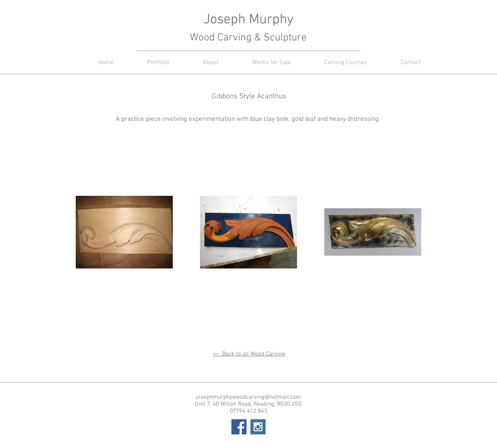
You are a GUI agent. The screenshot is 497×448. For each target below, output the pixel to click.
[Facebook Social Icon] (239, 427)
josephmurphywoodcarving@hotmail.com (248, 397)
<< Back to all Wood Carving (249, 354)
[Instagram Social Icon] (258, 427)
